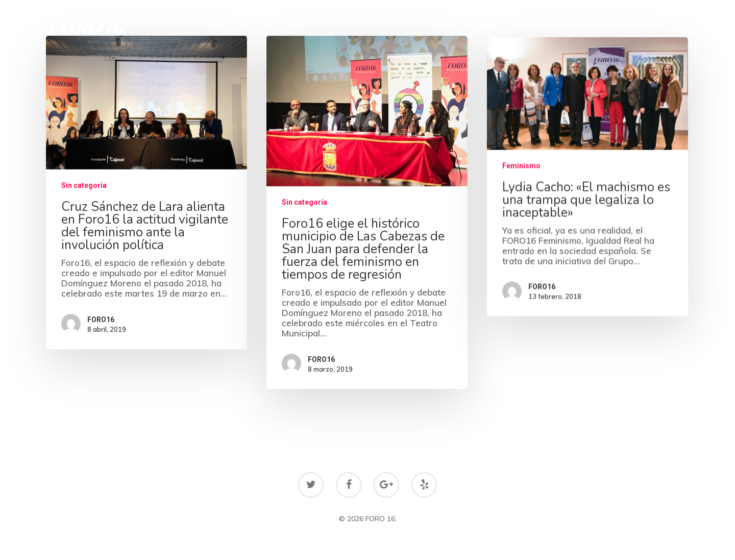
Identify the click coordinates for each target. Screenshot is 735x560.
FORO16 (101, 320)
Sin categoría (84, 185)
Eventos (483, 27)
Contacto (596, 27)
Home (444, 27)
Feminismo (521, 171)
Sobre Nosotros (538, 27)
